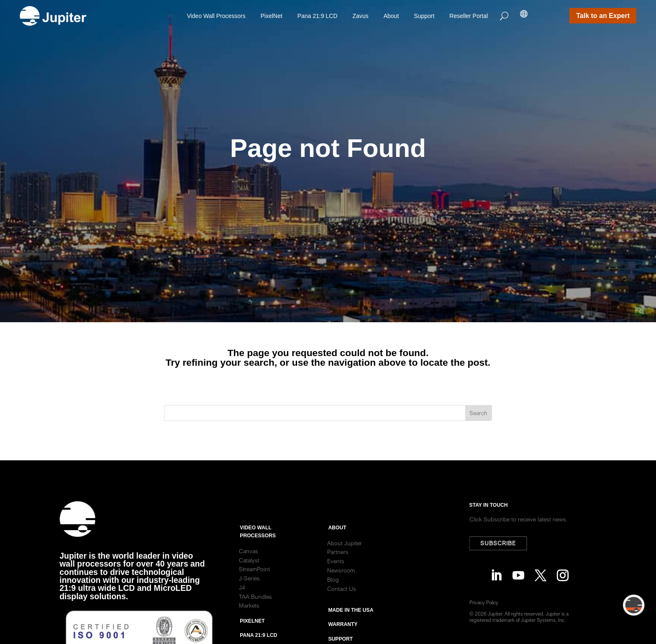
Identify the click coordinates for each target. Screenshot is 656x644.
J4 (242, 609)
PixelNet (272, 16)
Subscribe (503, 543)
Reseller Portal (469, 16)
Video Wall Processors (216, 16)
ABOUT (337, 549)
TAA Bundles (255, 618)
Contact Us (342, 610)
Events (336, 583)
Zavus (361, 16)
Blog (333, 601)
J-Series (249, 600)
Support (424, 16)
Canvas (249, 573)
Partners (338, 574)
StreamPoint (254, 591)
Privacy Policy (488, 602)
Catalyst (249, 582)
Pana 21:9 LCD (318, 16)
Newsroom (341, 592)
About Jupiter (345, 564)
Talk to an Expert (603, 16)
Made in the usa (351, 632)
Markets (249, 627)
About (391, 16)
